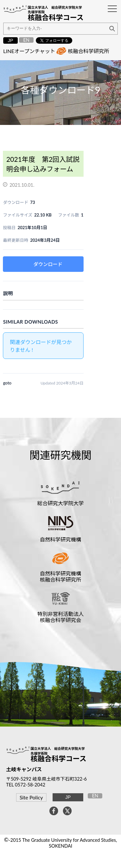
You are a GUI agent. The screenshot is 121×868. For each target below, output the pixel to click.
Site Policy (31, 797)
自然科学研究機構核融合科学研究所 (60, 576)
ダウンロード (48, 264)
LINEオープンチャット (29, 51)
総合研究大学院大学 (60, 503)
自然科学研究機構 (60, 539)
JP (10, 40)
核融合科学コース (59, 759)
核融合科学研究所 (88, 51)
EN (26, 40)
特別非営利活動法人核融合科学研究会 (60, 617)
